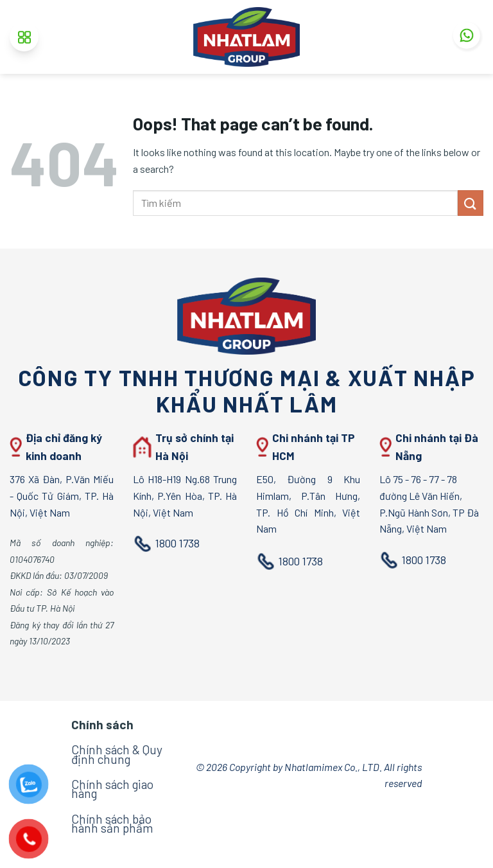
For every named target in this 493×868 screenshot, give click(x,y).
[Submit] (471, 203)
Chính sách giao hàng (112, 789)
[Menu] (24, 37)
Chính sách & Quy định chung (117, 754)
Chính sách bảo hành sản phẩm (112, 823)
